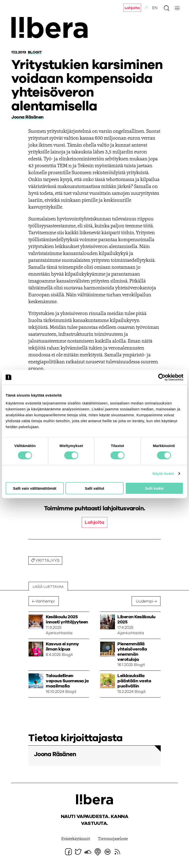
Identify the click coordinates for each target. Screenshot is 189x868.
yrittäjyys (48, 561)
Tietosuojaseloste (113, 839)
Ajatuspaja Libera (51, 28)
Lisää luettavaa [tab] (48, 587)
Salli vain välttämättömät (35, 488)
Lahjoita (132, 8)
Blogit (35, 52)
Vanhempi (45, 601)
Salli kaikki (154, 488)
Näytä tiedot (163, 474)
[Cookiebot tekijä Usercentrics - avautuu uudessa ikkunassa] (162, 377)
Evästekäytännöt (76, 839)
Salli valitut (94, 488)
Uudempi (144, 601)
